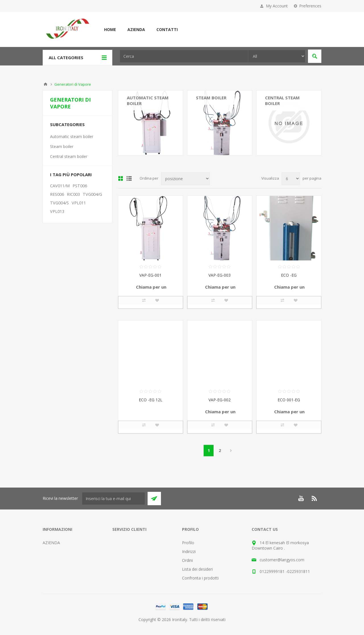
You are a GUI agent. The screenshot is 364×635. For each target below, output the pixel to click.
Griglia (121, 178)
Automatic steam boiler (148, 100)
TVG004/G (92, 194)
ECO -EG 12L (151, 400)
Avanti (231, 451)
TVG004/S (59, 203)
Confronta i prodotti (200, 578)
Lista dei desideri (197, 569)
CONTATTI (167, 29)
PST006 (80, 186)
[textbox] (184, 56)
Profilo (188, 543)
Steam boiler (211, 98)
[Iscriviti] (113, 499)
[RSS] (315, 498)
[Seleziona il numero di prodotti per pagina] (291, 179)
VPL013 (57, 211)
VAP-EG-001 (150, 275)
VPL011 (79, 203)
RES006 (57, 194)
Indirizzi (189, 551)
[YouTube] (301, 498)
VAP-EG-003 (220, 275)
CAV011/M (60, 186)
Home (110, 29)
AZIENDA (136, 29)
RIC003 (73, 194)
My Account (277, 6)
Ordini (187, 560)
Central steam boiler (282, 100)
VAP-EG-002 (220, 400)
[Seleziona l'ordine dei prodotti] (185, 179)
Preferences (310, 6)
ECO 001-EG (289, 400)
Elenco (129, 178)
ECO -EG (289, 275)
